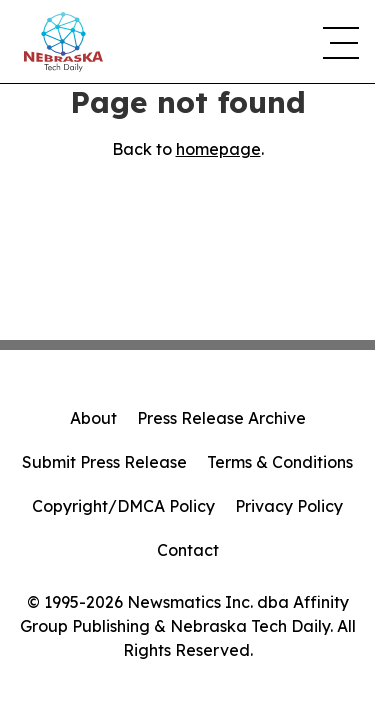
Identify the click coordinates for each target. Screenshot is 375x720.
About (93, 418)
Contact (188, 550)
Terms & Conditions (280, 462)
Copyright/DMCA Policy (123, 506)
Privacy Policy (289, 506)
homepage (218, 149)
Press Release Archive (221, 418)
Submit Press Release (104, 462)
